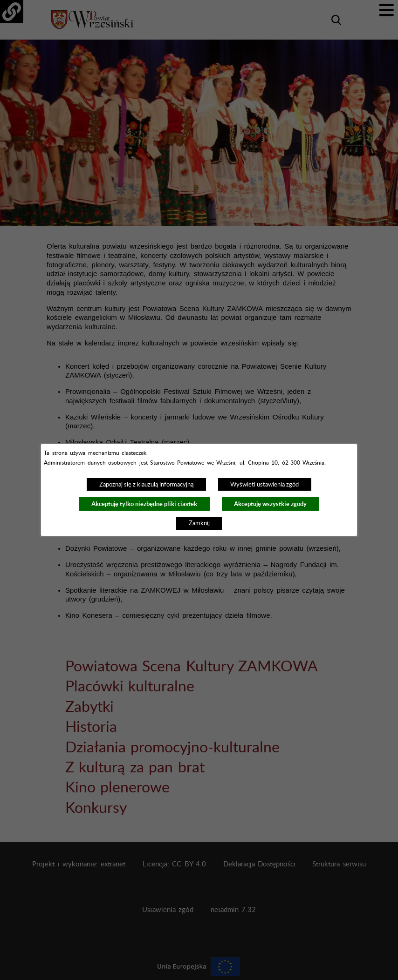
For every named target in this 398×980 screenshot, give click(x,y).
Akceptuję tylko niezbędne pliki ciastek (144, 504)
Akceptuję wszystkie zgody (270, 504)
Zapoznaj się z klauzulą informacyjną (146, 485)
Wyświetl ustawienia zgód (264, 485)
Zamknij (199, 523)
